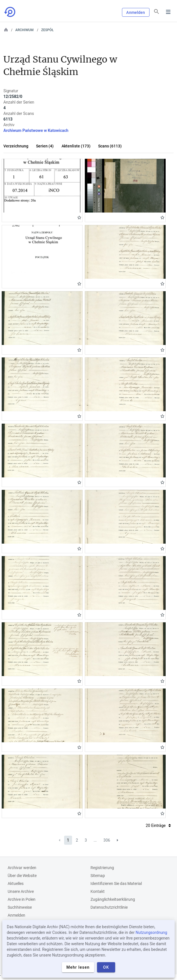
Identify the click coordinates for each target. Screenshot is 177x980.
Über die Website (22, 876)
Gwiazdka (79, 217)
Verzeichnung (16, 146)
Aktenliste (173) (76, 146)
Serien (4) (45, 146)
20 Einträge (158, 825)
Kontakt (98, 891)
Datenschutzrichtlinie (109, 907)
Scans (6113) (110, 146)
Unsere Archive (21, 891)
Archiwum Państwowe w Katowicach (36, 130)
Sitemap (98, 876)
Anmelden (136, 12)
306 (107, 840)
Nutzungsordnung (151, 932)
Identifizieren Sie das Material (116, 883)
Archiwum (24, 30)
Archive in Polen (22, 899)
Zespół (47, 30)
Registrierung (102, 868)
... (95, 840)
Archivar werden (22, 868)
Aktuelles (16, 883)
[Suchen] (157, 12)
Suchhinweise (20, 907)
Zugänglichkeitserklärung (113, 899)
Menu (168, 12)
